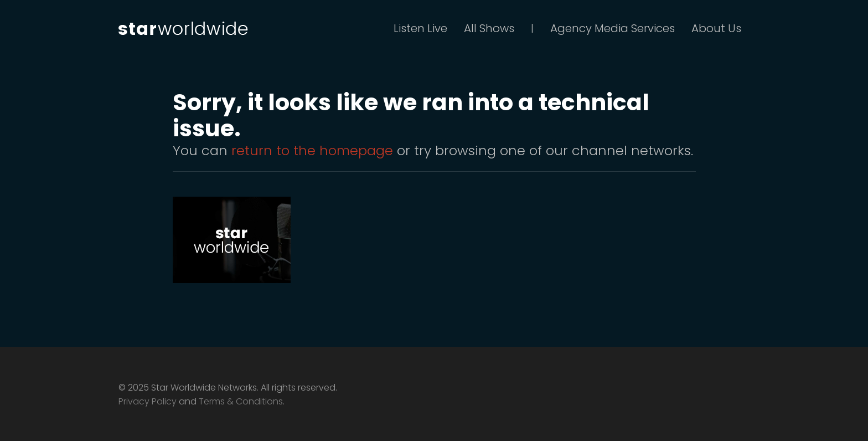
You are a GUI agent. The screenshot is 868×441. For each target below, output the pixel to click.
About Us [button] (716, 28)
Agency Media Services (613, 28)
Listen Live (420, 28)
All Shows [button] (489, 28)
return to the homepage (312, 150)
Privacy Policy (148, 401)
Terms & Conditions (241, 401)
